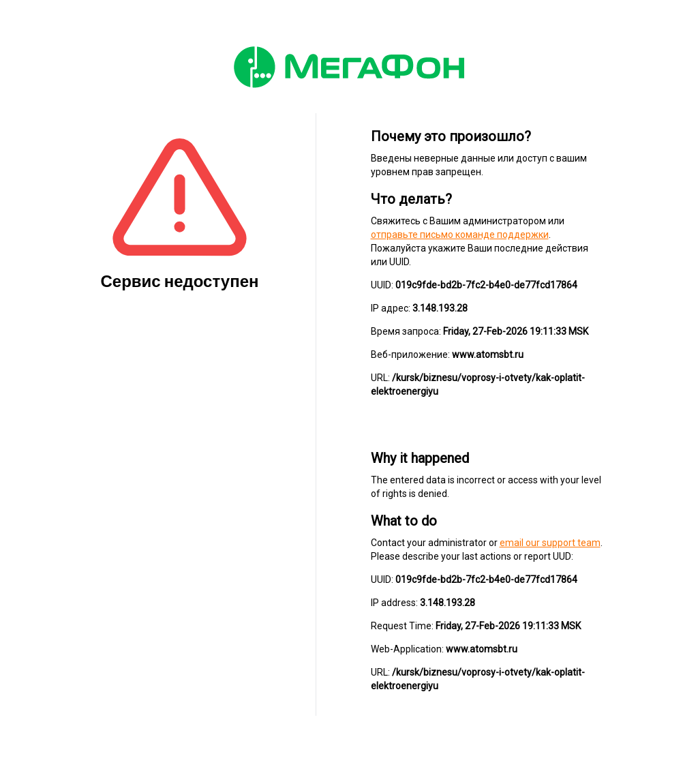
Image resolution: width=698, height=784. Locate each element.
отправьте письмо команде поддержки (460, 235)
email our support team (550, 543)
